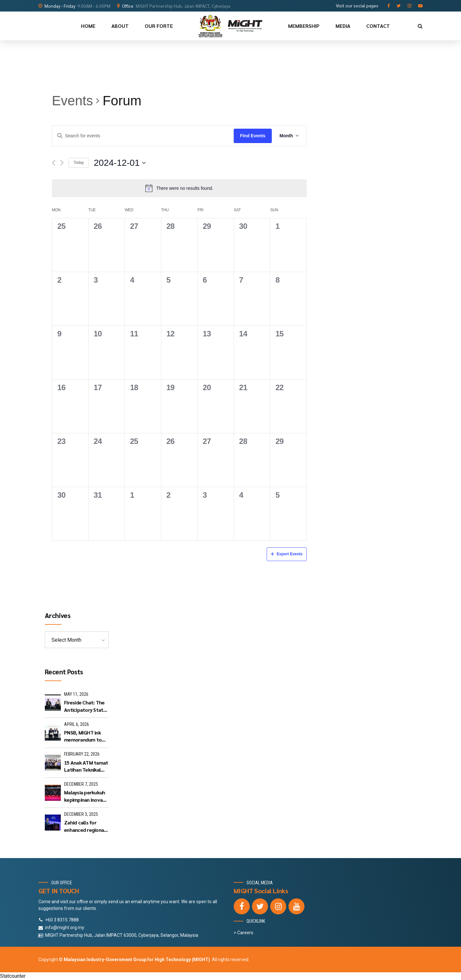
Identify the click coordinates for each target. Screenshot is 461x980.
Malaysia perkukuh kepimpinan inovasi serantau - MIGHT (85, 796)
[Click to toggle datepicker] (120, 163)
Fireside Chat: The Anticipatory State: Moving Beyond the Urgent (86, 706)
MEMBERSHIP (304, 26)
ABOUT (120, 26)
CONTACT (378, 26)
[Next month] (62, 163)
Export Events (287, 554)
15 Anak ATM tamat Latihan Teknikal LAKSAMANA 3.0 (86, 766)
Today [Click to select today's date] (79, 163)
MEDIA (343, 26)
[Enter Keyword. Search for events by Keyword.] (143, 136)
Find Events (253, 136)
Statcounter (13, 976)
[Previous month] (54, 163)
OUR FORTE (159, 26)
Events (72, 101)
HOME (88, 26)
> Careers (243, 933)
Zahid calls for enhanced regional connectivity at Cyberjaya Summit (85, 826)
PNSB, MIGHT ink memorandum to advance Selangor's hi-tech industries (86, 736)
